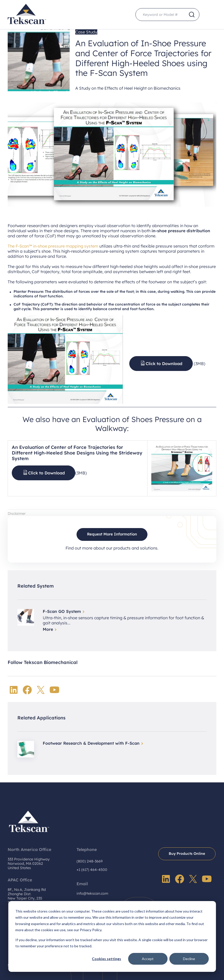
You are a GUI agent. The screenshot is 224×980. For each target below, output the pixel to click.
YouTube (55, 690)
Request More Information (112, 534)
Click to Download (164, 364)
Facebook (27, 690)
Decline (189, 959)
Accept (148, 959)
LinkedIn (14, 690)
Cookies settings (106, 959)
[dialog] (112, 936)
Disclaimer (17, 514)
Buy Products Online (187, 854)
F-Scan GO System (62, 611)
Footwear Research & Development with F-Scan (91, 743)
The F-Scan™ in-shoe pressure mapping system (53, 246)
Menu (210, 15)
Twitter (41, 690)
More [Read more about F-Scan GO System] (48, 629)
